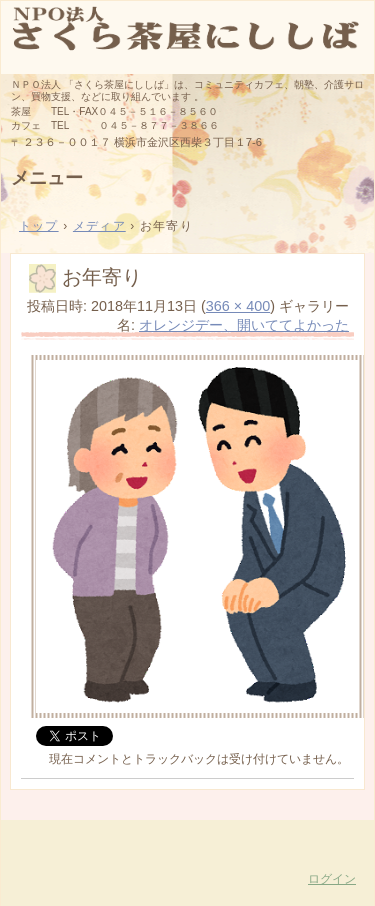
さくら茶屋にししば (187, 36)
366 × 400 (238, 306)
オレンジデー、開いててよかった (244, 325)
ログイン (332, 879)
